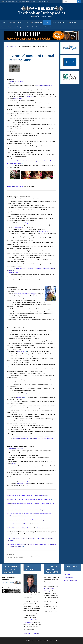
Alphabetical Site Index (31, 2)
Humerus (18, 556)
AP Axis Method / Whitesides (15, 186)
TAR (28, 27)
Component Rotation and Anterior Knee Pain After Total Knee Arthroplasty (33, 438)
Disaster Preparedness (36, 22)
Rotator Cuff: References (14, 559)
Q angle (14, 464)
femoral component (24, 466)
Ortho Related (49, 27)
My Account (47, 2)
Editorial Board (21, 2)
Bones (21, 22)
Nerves (3, 27)
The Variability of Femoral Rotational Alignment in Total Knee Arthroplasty (27, 496)
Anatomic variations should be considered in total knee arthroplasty (25, 510)
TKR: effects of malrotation (16, 81)
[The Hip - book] (41, 40)
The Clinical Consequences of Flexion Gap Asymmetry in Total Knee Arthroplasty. (29, 500)
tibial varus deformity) (45, 231)
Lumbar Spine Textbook (58, 22)
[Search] (79, 2)
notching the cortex (28, 223)
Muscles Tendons (72, 22)
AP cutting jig (30, 96)
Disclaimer (67, 575)
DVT (27, 22)
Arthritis (3, 22)
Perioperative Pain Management (16, 27)
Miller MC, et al (22, 352)
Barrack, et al (21, 397)
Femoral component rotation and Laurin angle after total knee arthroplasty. (27, 520)
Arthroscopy (12, 22)
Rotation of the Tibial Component (16, 558)
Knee (12, 554)
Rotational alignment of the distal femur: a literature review (23, 524)
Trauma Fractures (36, 27)
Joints (48, 22)
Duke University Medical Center (38, 641)
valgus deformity (18, 99)
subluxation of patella (25, 481)
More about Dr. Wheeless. (32, 633)
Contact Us (40, 2)
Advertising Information (11, 2)
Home (3, 2)
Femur (14, 556)
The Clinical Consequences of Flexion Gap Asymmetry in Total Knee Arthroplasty (29, 528)
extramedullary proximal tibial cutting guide (25, 294)
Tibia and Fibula (36, 556)
